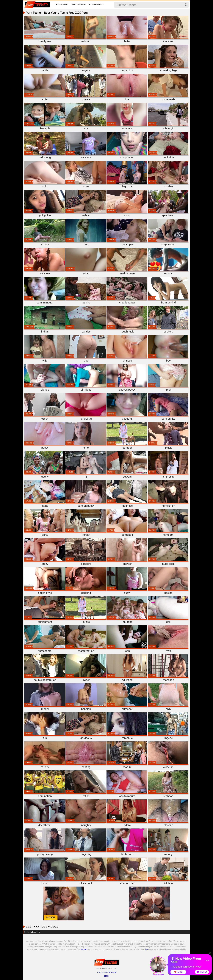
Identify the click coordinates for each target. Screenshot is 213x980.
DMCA (106, 976)
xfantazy (84, 949)
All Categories (96, 5)
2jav (146, 949)
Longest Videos (78, 5)
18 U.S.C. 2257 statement (106, 972)
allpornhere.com (33, 932)
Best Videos (62, 5)
